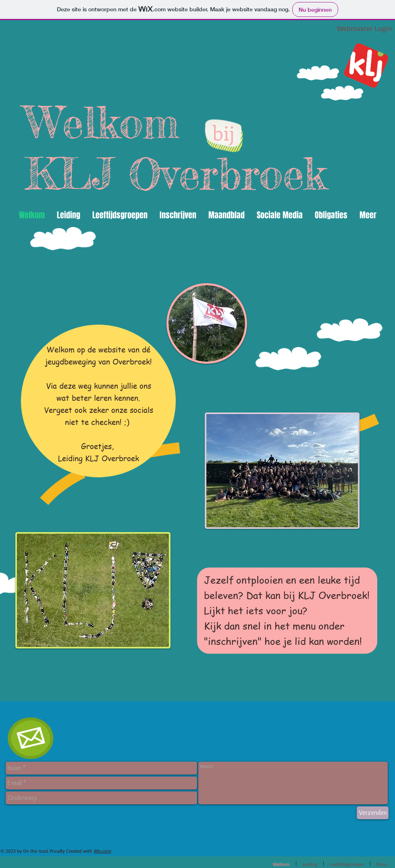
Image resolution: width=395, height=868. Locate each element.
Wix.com (103, 851)
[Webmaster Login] (364, 28)
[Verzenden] (373, 813)
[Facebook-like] (21, 862)
